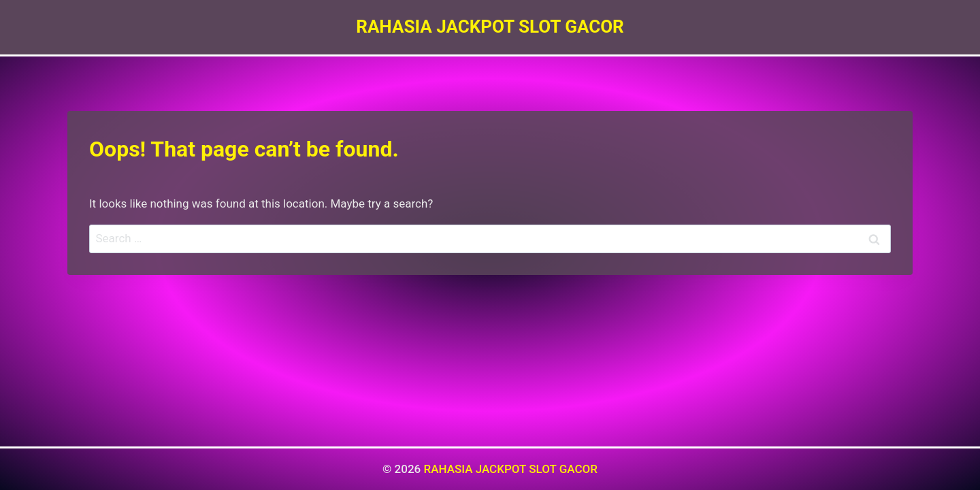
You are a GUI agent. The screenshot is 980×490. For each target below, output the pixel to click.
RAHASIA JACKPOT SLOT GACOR (510, 469)
